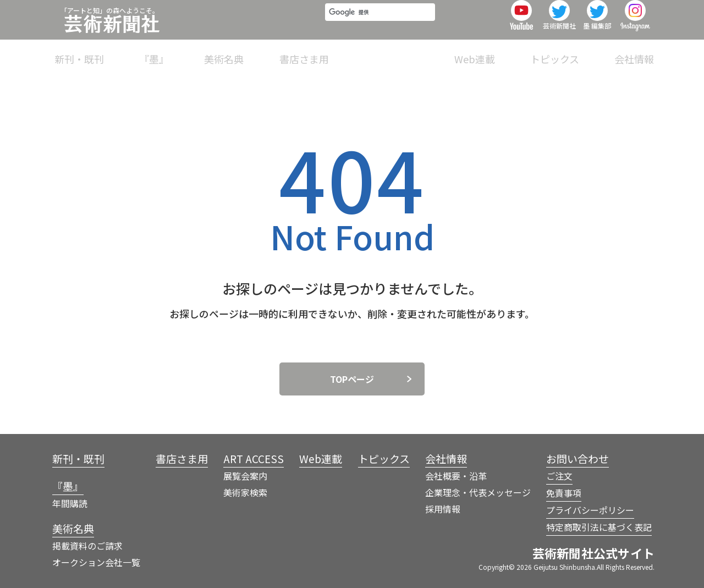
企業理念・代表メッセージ (478, 492)
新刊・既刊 (194, 52)
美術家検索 (245, 492)
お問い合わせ (577, 458)
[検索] (377, 18)
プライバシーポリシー (590, 510)
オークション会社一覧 (96, 562)
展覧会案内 (245, 476)
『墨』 (252, 52)
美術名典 (306, 52)
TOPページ (352, 379)
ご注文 (559, 476)
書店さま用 (370, 52)
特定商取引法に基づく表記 (599, 527)
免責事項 (564, 493)
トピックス (571, 52)
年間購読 (70, 503)
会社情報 (634, 52)
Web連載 (507, 52)
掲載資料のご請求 (87, 546)
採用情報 (443, 509)
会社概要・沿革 (456, 476)
